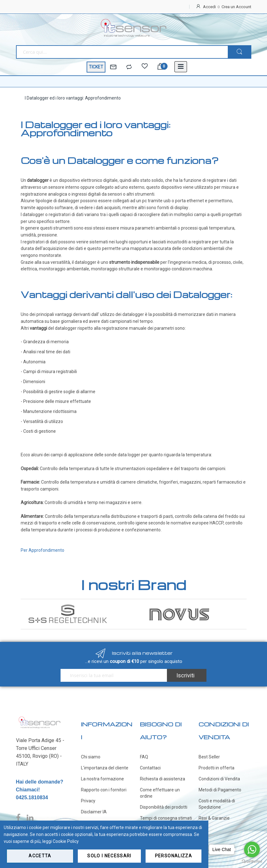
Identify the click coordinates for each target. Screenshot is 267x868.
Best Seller (209, 757)
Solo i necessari (109, 856)
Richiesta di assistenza (163, 779)
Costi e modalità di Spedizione (217, 804)
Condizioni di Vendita (219, 779)
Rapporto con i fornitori (104, 790)
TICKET (96, 67)
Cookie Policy (66, 841)
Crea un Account (236, 7)
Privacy (88, 801)
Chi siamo (91, 757)
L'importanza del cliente (105, 768)
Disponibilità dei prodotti (164, 807)
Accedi (209, 7)
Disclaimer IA (94, 812)
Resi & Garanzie (214, 818)
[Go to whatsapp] (252, 849)
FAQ (144, 757)
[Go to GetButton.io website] (252, 862)
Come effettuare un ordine (160, 793)
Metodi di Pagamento (220, 790)
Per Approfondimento (43, 550)
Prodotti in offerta (216, 768)
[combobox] (122, 52)
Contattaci (150, 768)
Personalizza (174, 856)
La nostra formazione (102, 779)
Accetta (40, 856)
